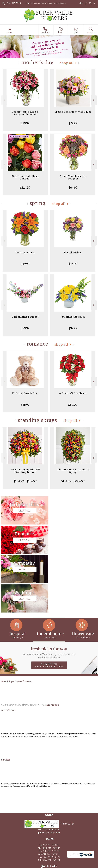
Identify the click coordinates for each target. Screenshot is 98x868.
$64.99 (73, 188)
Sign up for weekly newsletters (49, 607)
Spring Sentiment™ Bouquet (73, 112)
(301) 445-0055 (14, 3)
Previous (4, 100)
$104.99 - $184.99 (25, 481)
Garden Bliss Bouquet (25, 317)
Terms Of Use (10, 866)
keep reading (52, 646)
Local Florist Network (43, 866)
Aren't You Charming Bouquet (73, 177)
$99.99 (25, 123)
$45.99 (25, 405)
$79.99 (25, 328)
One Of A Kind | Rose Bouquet (25, 177)
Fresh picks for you (49, 594)
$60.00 (73, 405)
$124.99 (25, 188)
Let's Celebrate (25, 252)
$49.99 (25, 264)
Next (94, 100)
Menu (10, 32)
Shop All (67, 63)
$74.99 (73, 123)
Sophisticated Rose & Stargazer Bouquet (25, 113)
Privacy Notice (25, 866)
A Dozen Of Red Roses (73, 393)
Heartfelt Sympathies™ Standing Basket (25, 471)
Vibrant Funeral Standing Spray (73, 471)
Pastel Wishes (73, 252)
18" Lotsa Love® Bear (25, 393)
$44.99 (73, 264)
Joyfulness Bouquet (73, 317)
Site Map (59, 866)
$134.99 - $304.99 (73, 481)
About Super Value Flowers (16, 623)
